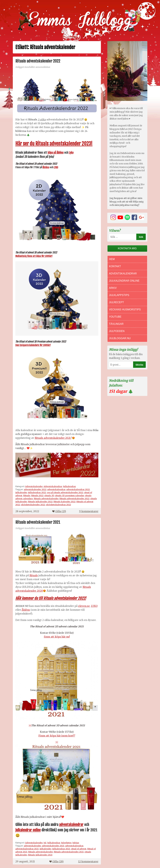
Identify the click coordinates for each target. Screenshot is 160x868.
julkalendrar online (28, 830)
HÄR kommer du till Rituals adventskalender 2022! (51, 598)
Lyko (71, 153)
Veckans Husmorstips (125, 310)
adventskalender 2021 (53, 846)
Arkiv (113, 288)
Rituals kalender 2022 (64, 501)
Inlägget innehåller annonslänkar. (33, 67)
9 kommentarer (89, 511)
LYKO (56, 167)
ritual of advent (79, 849)
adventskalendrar (56, 489)
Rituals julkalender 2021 (40, 855)
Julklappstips (119, 295)
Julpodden (117, 331)
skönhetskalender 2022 (33, 505)
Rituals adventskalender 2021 (53, 438)
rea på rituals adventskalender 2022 (65, 492)
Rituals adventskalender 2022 (38, 61)
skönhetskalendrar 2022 (58, 505)
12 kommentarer (88, 862)
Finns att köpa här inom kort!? (57, 736)
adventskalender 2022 (35, 489)
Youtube (115, 317)
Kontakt (115, 266)
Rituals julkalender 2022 (40, 501)
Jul (45, 843)
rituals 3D (49, 495)
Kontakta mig (127, 248)
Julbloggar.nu (120, 338)
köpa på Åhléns (56, 153)
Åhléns (46, 167)
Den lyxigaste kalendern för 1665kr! (33, 345)
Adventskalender (34, 486)
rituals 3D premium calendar (69, 495)
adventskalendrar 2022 (78, 489)
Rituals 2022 (37, 495)
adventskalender (32, 846)
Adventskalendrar (53, 486)
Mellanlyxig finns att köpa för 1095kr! (34, 256)
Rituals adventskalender (46, 498)
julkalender (21, 492)
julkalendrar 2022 (37, 492)
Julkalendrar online (124, 281)
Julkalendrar (69, 486)
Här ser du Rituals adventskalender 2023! (54, 144)
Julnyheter (66, 843)
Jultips (76, 843)
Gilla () (59, 511)
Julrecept (117, 302)
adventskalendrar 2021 (27, 849)
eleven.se (84, 606)
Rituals (27, 495)
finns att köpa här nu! (57, 637)
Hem (112, 259)
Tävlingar (116, 324)
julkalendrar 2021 (61, 849)
